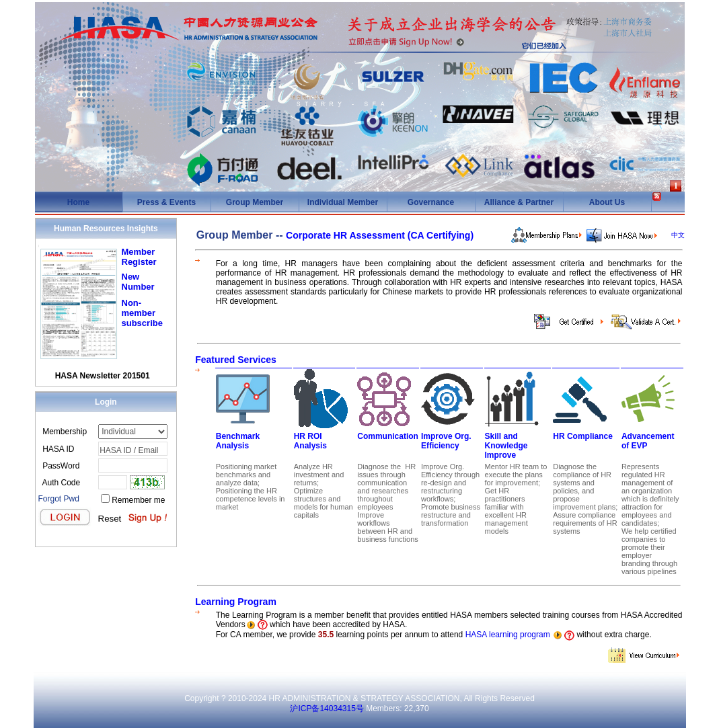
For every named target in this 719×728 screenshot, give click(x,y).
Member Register (139, 257)
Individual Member (343, 202)
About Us (607, 202)
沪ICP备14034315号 (327, 709)
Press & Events (166, 202)
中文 (678, 235)
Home (78, 202)
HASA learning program (508, 635)
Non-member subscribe (142, 313)
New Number (138, 282)
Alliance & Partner (519, 202)
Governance (431, 202)
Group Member (255, 202)
